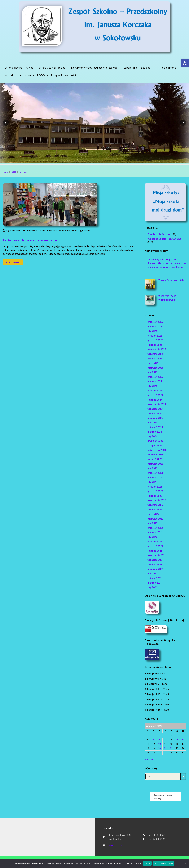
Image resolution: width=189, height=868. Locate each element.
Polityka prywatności (164, 863)
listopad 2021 (155, 551)
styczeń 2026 (155, 336)
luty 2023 (152, 482)
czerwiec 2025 (155, 368)
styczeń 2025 (155, 391)
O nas (30, 68)
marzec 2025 (155, 381)
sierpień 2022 (155, 510)
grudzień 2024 (155, 395)
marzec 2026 (155, 327)
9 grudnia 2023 (13, 231)
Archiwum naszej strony (164, 797)
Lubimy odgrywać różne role (30, 240)
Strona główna (14, 68)
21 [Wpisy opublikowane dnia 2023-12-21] (165, 748)
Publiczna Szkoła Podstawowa (62, 231)
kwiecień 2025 (155, 377)
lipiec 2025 (153, 363)
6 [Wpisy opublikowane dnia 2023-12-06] (159, 740)
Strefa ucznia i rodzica (52, 68)
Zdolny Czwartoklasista (171, 280)
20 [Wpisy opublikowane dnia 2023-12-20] (159, 748)
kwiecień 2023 (155, 473)
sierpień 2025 (155, 359)
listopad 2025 (155, 345)
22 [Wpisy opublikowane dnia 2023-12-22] (171, 748)
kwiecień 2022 (155, 528)
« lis (147, 760)
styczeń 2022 (155, 542)
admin (88, 231)
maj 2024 (152, 423)
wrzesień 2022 (155, 505)
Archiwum (25, 75)
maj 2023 (152, 468)
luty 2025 (152, 386)
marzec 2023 (155, 478)
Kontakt (10, 75)
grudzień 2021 (155, 546)
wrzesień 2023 (155, 455)
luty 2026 (152, 331)
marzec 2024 (155, 432)
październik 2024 (157, 404)
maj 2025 (152, 372)
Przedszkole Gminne (36, 231)
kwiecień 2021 (155, 578)
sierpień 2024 (155, 413)
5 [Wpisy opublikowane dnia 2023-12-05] (154, 740)
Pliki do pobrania (167, 68)
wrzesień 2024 (155, 409)
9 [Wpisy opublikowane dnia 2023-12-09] (177, 740)
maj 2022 (152, 523)
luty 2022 (152, 537)
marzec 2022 (155, 532)
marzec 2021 (155, 583)
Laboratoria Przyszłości (137, 68)
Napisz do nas (116, 845)
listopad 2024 (155, 400)
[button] (185, 63)
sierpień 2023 (155, 459)
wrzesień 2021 (155, 560)
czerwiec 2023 (155, 464)
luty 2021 (152, 587)
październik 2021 (157, 555)
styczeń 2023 (155, 487)
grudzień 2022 (155, 491)
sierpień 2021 (155, 564)
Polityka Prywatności (63, 75)
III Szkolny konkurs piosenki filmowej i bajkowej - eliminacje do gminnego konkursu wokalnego (167, 263)
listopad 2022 (155, 496)
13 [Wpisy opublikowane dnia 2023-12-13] (159, 744)
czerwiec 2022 (155, 519)
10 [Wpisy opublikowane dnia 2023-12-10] (183, 740)
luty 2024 (152, 436)
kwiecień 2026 (155, 322)
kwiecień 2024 (155, 427)
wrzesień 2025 (155, 354)
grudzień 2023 (155, 441)
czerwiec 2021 (155, 569)
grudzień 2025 (155, 340)
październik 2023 (157, 450)
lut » (153, 760)
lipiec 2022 (153, 514)
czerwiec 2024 (155, 418)
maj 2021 (152, 574)
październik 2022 (157, 500)
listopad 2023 (155, 446)
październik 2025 (157, 349)
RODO (41, 75)
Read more (13, 262)
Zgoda (147, 863)
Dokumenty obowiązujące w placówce (94, 68)
